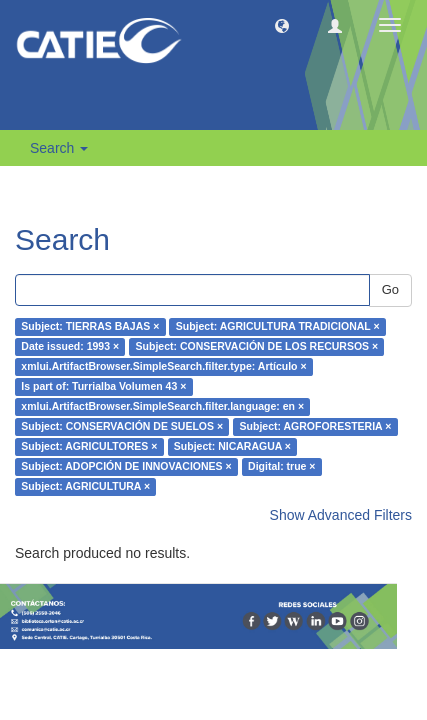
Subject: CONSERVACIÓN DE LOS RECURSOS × (257, 347)
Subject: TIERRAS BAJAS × (90, 327)
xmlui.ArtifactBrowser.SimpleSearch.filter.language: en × (162, 407)
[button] (282, 25)
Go (390, 289)
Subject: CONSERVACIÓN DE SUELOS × (122, 427)
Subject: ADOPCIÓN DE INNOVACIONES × (126, 467)
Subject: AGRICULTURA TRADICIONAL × (278, 327)
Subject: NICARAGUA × (232, 447)
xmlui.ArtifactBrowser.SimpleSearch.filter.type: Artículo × (163, 367)
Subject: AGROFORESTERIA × (316, 427)
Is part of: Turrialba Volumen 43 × (103, 387)
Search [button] (59, 148)
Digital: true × (281, 467)
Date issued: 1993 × (70, 347)
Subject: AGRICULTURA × (85, 487)
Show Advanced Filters (341, 515)
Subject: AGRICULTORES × (89, 447)
